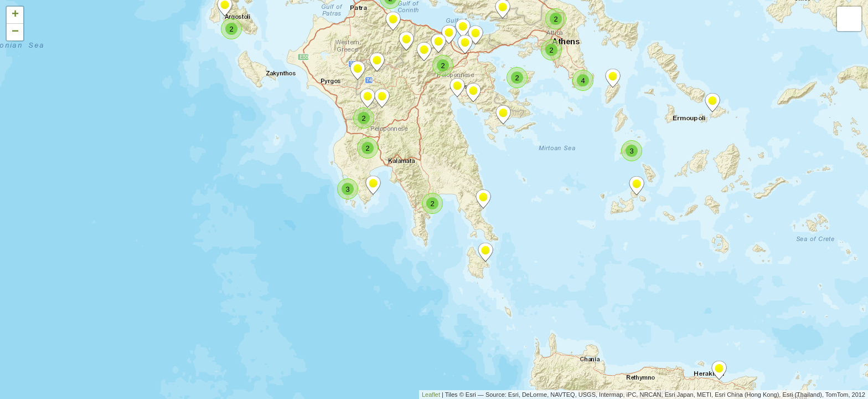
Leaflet (431, 395)
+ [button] (15, 15)
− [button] (15, 32)
